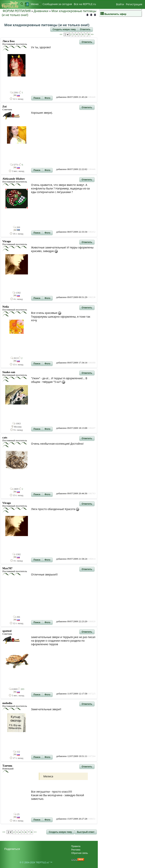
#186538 (91, 297)
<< (61, 34)
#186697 (91, 428)
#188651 (91, 819)
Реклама (76, 850)
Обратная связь (79, 853)
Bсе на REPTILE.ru (85, 4)
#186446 (91, 169)
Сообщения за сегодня (57, 4)
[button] (64, 30)
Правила (76, 846)
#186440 (91, 97)
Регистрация (134, 4)
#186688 (91, 363)
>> (92, 34)
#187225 (91, 694)
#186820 (91, 621)
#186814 (91, 559)
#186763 (91, 493)
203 (21, 689)
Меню (36, 4)
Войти (120, 4)
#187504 (91, 756)
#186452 (91, 232)
